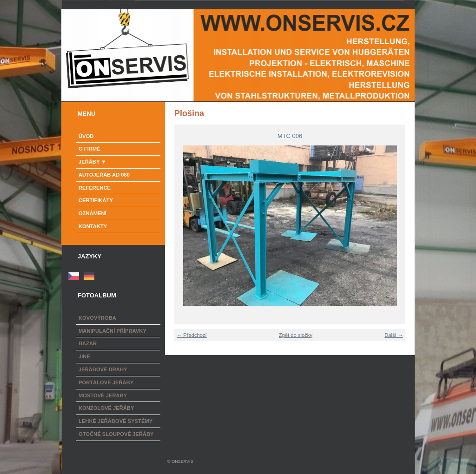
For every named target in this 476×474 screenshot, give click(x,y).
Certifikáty (96, 200)
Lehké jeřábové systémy (116, 421)
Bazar (88, 343)
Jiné (84, 356)
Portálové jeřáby (106, 382)
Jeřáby (89, 162)
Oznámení (93, 213)
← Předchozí (192, 335)
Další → (394, 335)
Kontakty (93, 226)
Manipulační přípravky (112, 331)
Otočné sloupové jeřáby (116, 434)
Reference (95, 188)
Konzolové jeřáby (106, 408)
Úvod (86, 136)
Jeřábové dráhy (103, 369)
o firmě (89, 149)
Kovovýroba (97, 318)
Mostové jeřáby (103, 395)
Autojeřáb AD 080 (104, 175)
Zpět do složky (296, 335)
